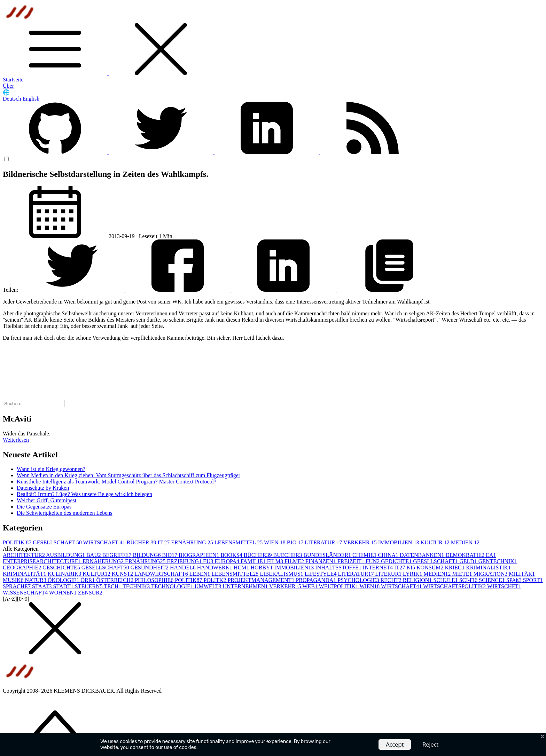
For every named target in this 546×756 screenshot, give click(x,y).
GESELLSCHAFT (58, 542)
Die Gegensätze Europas (44, 507)
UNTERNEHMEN (246, 586)
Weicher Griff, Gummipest (46, 500)
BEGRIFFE (118, 555)
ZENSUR (90, 593)
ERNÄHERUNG (104, 561)
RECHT (391, 580)
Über (8, 86)
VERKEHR (361, 542)
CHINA (389, 555)
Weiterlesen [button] (16, 440)
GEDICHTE (397, 561)
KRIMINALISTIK (488, 568)
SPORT (533, 580)
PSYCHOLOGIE (359, 580)
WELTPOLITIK (339, 586)
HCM (242, 568)
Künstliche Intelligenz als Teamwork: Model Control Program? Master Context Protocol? (116, 482)
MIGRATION (491, 574)
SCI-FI (469, 580)
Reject (430, 744)
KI (411, 568)
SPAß (515, 580)
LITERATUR (324, 542)
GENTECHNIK (498, 561)
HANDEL (184, 568)
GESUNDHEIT (150, 568)
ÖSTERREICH (115, 580)
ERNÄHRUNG (193, 542)
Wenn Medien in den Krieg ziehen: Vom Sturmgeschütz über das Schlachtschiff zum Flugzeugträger (128, 475)
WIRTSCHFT (504, 586)
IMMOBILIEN (399, 542)
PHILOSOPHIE (155, 580)
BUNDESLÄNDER (328, 555)
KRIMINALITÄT (25, 574)
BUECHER (288, 555)
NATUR (36, 580)
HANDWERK (215, 568)
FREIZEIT (352, 561)
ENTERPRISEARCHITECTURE (43, 561)
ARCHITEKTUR (24, 555)
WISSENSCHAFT (26, 593)
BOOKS (232, 555)
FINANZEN (321, 561)
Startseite (13, 80)
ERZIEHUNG (185, 561)
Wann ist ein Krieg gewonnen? (51, 469)
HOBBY (263, 568)
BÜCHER (142, 542)
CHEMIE (365, 555)
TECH (114, 586)
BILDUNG (147, 555)
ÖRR (89, 580)
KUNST (123, 574)
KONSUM (431, 568)
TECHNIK (137, 586)
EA (491, 555)
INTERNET (379, 568)
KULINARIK (65, 574)
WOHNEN (64, 593)
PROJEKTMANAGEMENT (262, 580)
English (31, 99)
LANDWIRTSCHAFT (162, 574)
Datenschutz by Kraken (43, 488)
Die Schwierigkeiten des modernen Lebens (65, 513)
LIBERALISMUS (282, 574)
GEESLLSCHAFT (436, 561)
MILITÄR (522, 574)
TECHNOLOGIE (173, 586)
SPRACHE (17, 586)
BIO (296, 542)
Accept (395, 744)
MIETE (463, 574)
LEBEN (201, 574)
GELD (469, 561)
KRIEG (455, 568)
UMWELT (209, 586)
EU (209, 561)
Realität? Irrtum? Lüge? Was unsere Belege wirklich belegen (84, 494)
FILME (295, 561)
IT (164, 542)
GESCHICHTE (62, 568)
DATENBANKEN (423, 555)
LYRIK (413, 574)
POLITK (215, 580)
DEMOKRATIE (466, 555)
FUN (373, 561)
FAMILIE (254, 561)
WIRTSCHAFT (105, 542)
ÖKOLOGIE (64, 580)
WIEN (275, 542)
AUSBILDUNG (66, 555)
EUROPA (228, 561)
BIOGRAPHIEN (200, 555)
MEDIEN (465, 542)
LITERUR (389, 574)
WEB (310, 586)
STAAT (43, 586)
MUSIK (14, 580)
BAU (94, 555)
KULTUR (435, 542)
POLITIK (18, 542)
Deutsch (12, 99)
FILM (276, 561)
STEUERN (89, 586)
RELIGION (418, 580)
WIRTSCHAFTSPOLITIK (455, 586)
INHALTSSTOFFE (339, 568)
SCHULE (446, 580)
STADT (64, 586)
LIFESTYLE (321, 574)
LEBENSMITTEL (239, 542)
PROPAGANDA (317, 580)
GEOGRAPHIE (23, 568)
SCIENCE (493, 580)
